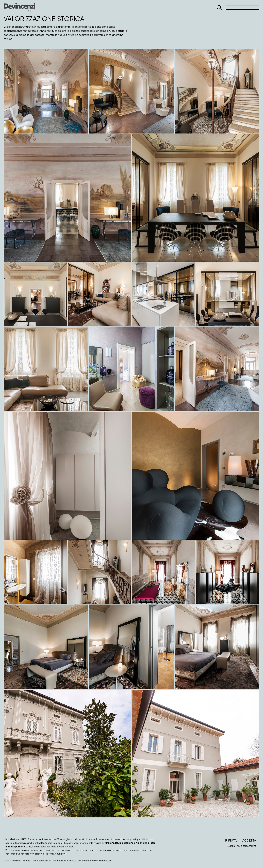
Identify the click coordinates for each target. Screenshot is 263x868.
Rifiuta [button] (231, 841)
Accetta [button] (249, 841)
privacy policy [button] (131, 839)
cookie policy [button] (66, 847)
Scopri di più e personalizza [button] (241, 846)
